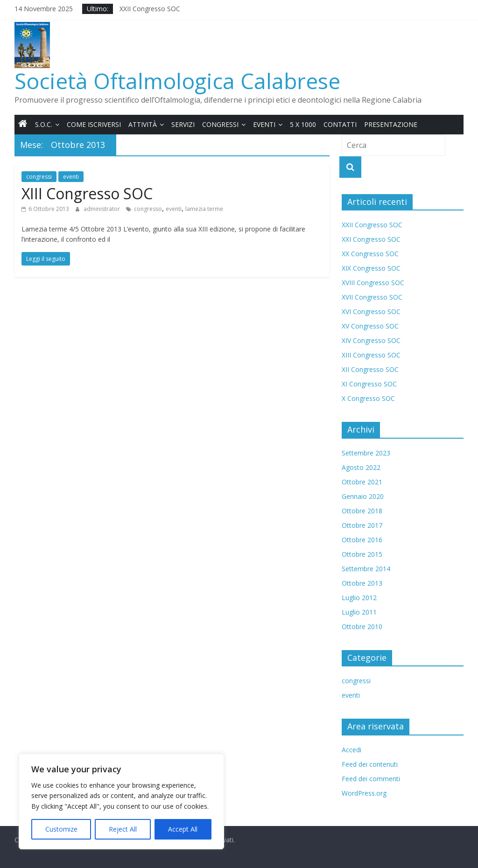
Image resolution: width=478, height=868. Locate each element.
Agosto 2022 (361, 467)
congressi (39, 177)
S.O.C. (44, 124)
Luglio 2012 (359, 598)
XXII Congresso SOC (150, 9)
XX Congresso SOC (370, 254)
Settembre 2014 (366, 569)
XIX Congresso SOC (371, 268)
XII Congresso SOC (370, 369)
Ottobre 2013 (362, 583)
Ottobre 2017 (362, 525)
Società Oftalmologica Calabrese (177, 81)
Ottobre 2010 (362, 626)
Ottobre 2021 (362, 482)
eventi (71, 177)
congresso (148, 209)
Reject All (123, 829)
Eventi (264, 124)
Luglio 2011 (359, 612)
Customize (61, 829)
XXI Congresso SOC (371, 239)
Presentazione (391, 124)
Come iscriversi (94, 124)
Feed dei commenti (371, 779)
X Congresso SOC (368, 398)
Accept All (183, 829)
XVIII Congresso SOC (373, 283)
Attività (143, 124)
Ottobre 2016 (362, 540)
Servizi (183, 124)
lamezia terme (204, 209)
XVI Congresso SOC (371, 311)
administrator (102, 209)
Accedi (351, 750)
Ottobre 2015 (362, 554)
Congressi (220, 124)
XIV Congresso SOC (371, 340)
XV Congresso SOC (370, 326)
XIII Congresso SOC (87, 193)
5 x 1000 (303, 124)
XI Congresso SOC (369, 384)
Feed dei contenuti (370, 764)
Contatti (340, 124)
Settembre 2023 (366, 453)
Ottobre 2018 (362, 511)
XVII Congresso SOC (372, 297)
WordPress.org (364, 793)
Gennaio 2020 (363, 496)
